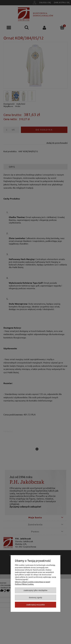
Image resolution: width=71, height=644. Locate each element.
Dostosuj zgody (35, 597)
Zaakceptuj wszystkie (35, 605)
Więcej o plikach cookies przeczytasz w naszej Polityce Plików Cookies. (33, 583)
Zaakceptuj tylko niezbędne (35, 590)
